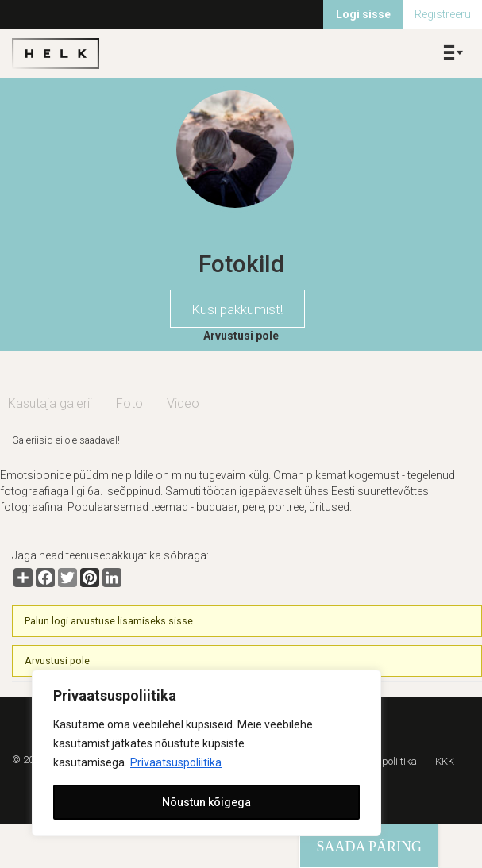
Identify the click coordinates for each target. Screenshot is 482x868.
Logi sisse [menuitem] (363, 14)
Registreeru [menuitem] (443, 14)
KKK (445, 761)
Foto (129, 403)
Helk (56, 53)
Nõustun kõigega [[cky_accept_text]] (206, 802)
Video (183, 403)
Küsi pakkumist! (237, 309)
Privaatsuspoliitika (176, 762)
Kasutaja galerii (50, 403)
